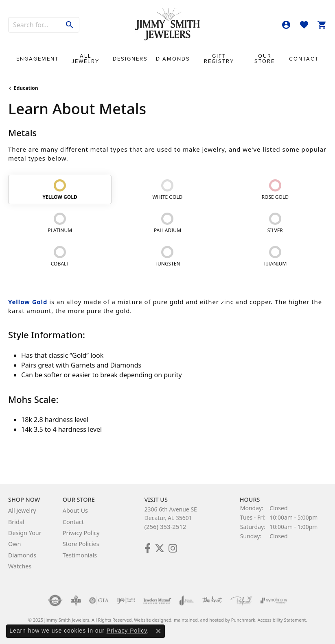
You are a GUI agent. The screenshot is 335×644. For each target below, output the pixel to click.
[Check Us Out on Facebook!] (148, 548)
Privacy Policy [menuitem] (81, 533)
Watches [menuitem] (20, 566)
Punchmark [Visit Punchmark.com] (243, 620)
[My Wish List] (304, 25)
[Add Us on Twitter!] (160, 548)
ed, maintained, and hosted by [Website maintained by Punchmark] (199, 620)
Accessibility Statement (282, 620)
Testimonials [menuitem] (80, 555)
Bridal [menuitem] (16, 522)
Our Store (265, 59)
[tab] (60, 189)
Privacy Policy (127, 631)
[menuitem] (55, 600)
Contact (304, 59)
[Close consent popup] (158, 631)
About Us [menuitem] (75, 510)
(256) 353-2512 (165, 527)
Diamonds (173, 59)
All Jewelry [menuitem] (22, 510)
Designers (130, 59)
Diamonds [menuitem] (22, 555)
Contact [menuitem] (73, 522)
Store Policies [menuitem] (81, 544)
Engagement (37, 59)
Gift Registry (219, 59)
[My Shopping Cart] (322, 25)
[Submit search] (70, 25)
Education (26, 88)
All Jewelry (85, 59)
